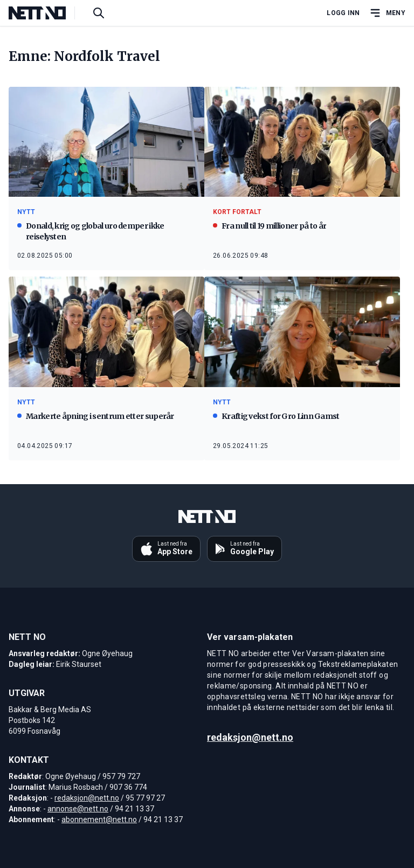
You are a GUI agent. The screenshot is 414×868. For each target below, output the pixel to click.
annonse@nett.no (78, 809)
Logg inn (343, 13)
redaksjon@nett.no (87, 798)
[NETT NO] (46, 13)
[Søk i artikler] (99, 13)
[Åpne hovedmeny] (387, 13)
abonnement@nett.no (99, 819)
